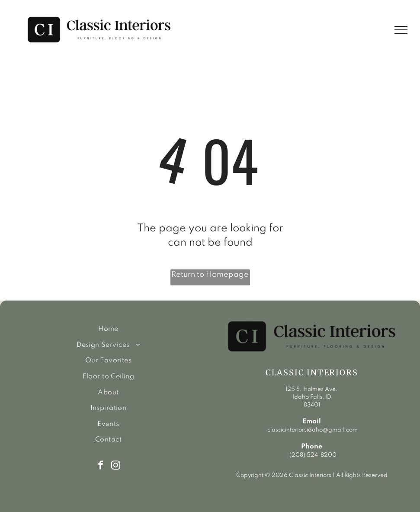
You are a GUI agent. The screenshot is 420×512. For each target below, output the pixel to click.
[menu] (401, 30)
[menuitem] (108, 329)
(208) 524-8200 (313, 455)
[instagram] (116, 466)
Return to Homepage (210, 275)
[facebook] (101, 466)
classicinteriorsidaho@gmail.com (312, 430)
